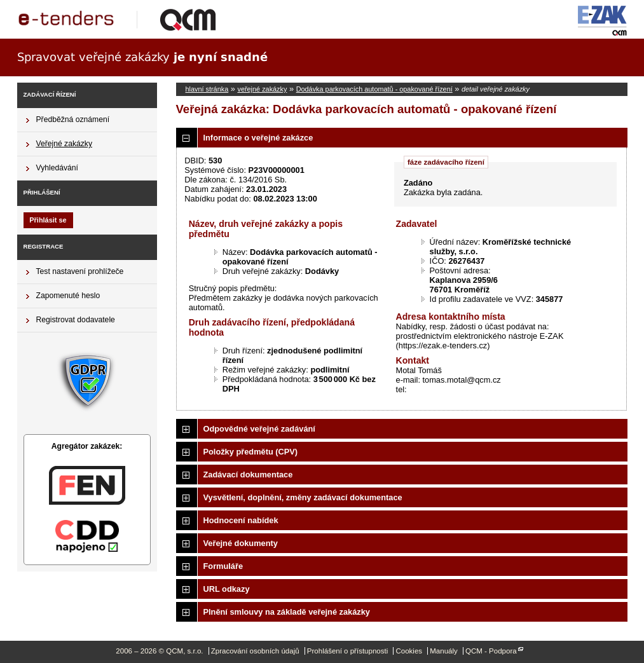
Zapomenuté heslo (68, 296)
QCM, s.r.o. (122, 19)
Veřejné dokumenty (241, 543)
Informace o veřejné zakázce (258, 138)
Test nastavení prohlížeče (80, 271)
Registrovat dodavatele (76, 320)
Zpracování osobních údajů (255, 651)
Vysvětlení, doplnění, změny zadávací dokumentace (303, 497)
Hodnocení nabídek (241, 520)
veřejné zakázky (262, 89)
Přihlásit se (48, 220)
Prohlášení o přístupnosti (347, 651)
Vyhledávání (57, 168)
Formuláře (223, 566)
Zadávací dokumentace (248, 475)
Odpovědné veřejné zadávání (259, 429)
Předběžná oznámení (73, 120)
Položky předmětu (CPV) (251, 452)
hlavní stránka (207, 89)
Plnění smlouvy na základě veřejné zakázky (287, 612)
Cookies (409, 651)
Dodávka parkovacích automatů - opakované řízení (374, 89)
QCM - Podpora (491, 651)
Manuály (444, 651)
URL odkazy (227, 589)
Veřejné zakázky (65, 144)
